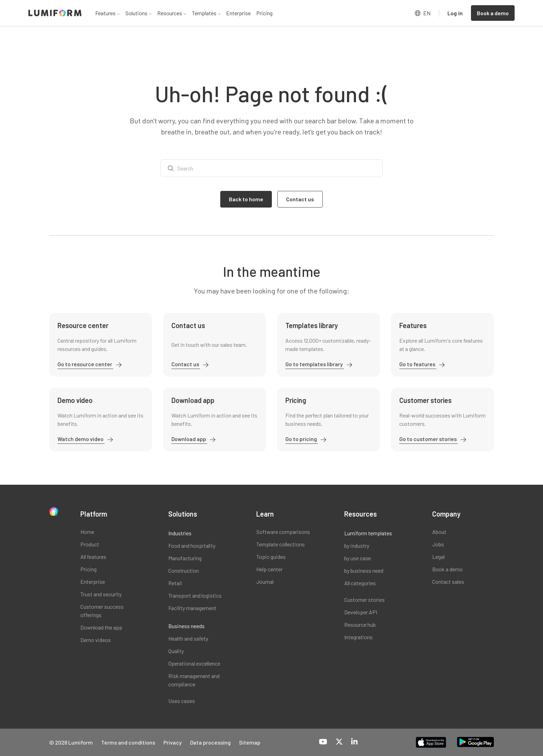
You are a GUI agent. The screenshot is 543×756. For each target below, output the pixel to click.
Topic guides (271, 557)
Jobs (438, 544)
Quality (176, 651)
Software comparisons (283, 532)
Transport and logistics (195, 595)
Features (108, 13)
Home (87, 532)
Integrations (358, 637)
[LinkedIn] (354, 742)
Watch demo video (81, 439)
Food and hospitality (192, 546)
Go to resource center (85, 364)
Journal (265, 582)
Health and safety (188, 638)
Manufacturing (185, 558)
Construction (184, 570)
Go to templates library (315, 364)
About (439, 532)
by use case (358, 558)
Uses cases (182, 701)
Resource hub (360, 625)
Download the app (101, 627)
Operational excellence (194, 663)
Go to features (418, 364)
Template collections (281, 544)
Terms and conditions (128, 742)
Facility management (192, 608)
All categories (360, 583)
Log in (455, 13)
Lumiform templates (368, 533)
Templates (206, 13)
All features (93, 557)
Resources (172, 13)
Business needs (186, 626)
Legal (438, 557)
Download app (189, 439)
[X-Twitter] (339, 742)
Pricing (264, 13)
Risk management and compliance (194, 680)
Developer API (361, 612)
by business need (364, 570)
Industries (180, 533)
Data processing (210, 742)
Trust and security (101, 594)
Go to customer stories (429, 439)
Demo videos (96, 640)
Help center (269, 569)
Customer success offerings (102, 611)
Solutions (139, 13)
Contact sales (448, 582)
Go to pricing (302, 439)
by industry (357, 546)
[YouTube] (323, 742)
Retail (175, 583)
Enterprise (238, 13)
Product (90, 544)
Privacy (173, 742)
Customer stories (364, 600)
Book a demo (447, 569)
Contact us (186, 364)
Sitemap (250, 742)
